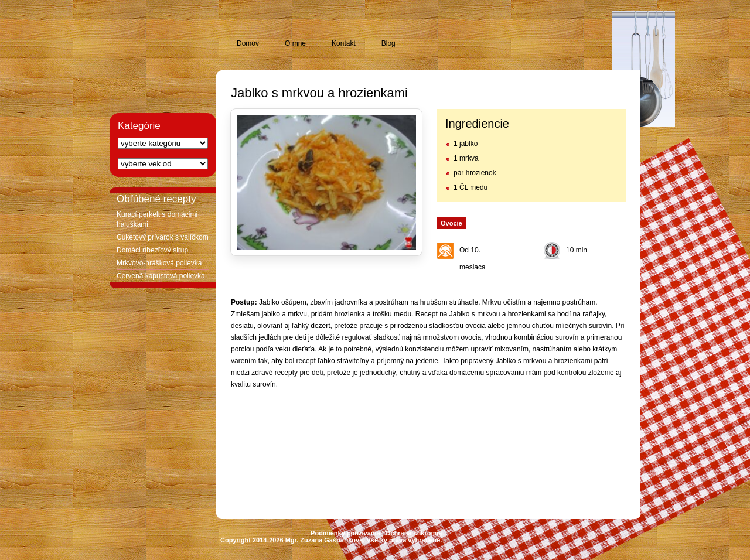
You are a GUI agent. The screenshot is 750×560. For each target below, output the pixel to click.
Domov (248, 43)
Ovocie (451, 223)
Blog (388, 43)
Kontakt (344, 43)
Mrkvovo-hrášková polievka (159, 263)
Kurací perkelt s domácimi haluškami (157, 219)
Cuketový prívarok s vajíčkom (163, 237)
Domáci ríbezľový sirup (152, 250)
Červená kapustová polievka (161, 276)
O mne (295, 43)
